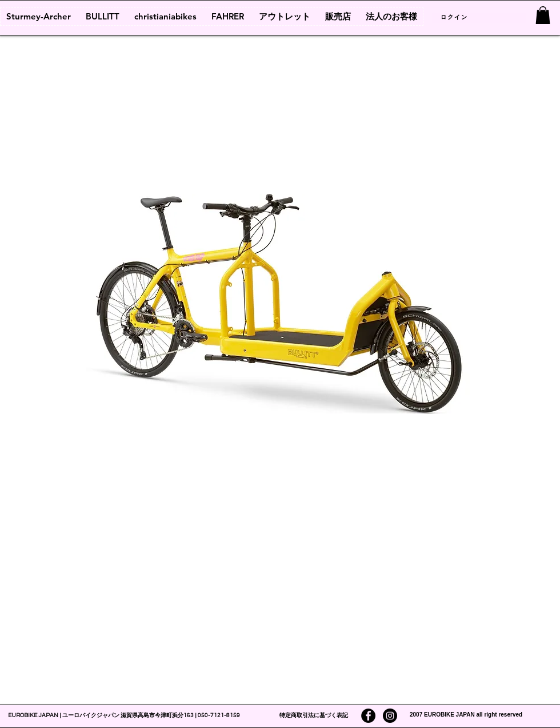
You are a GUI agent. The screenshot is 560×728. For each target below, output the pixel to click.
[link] (543, 15)
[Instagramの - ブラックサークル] (390, 716)
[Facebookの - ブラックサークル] (368, 716)
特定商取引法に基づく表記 (314, 715)
